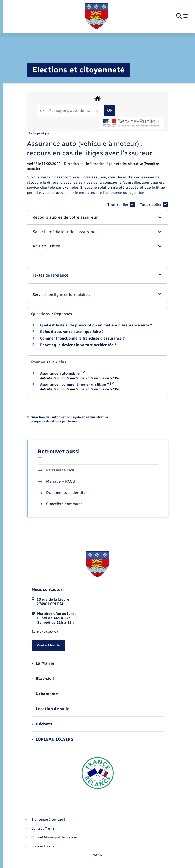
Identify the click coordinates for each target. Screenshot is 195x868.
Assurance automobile (63, 373)
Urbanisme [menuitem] (45, 694)
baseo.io (74, 421)
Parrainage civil (56, 470)
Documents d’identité (62, 493)
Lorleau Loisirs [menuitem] (43, 846)
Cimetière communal (61, 504)
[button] (97, 217)
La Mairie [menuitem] (43, 663)
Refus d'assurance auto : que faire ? (72, 332)
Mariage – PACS (57, 481)
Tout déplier (154, 205)
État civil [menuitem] (97, 855)
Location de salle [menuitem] (51, 709)
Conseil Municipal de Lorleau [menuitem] (54, 837)
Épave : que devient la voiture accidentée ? (78, 345)
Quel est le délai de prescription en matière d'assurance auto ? (96, 325)
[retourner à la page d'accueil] (96, 16)
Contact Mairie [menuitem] (43, 828)
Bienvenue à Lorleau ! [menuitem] (48, 819)
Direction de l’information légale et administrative (69, 417)
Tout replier (121, 205)
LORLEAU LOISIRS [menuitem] (52, 739)
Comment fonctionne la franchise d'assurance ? (82, 338)
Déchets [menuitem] (42, 724)
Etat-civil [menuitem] (43, 678)
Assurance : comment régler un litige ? (77, 384)
